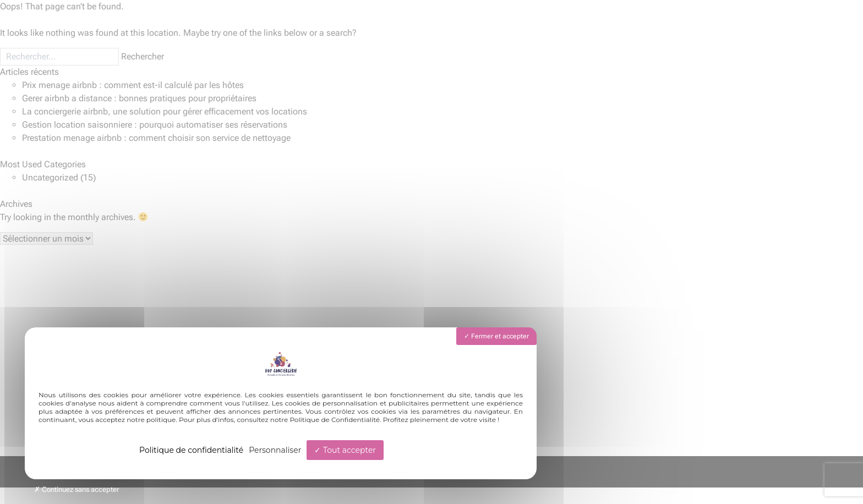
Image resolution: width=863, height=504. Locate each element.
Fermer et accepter (496, 336)
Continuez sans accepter (77, 489)
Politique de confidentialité (191, 450)
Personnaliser (275, 450)
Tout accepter (345, 450)
